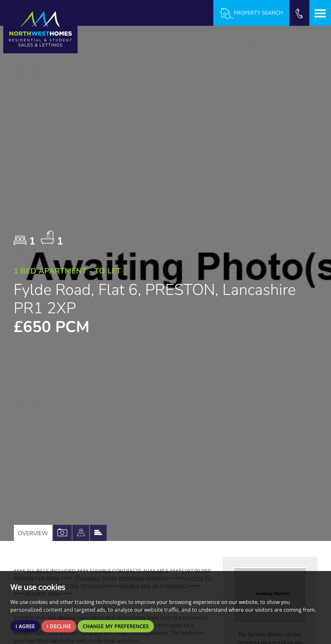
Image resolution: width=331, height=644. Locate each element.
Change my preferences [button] (122, 626)
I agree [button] (26, 626)
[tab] (83, 533)
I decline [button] (61, 626)
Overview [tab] (34, 533)
